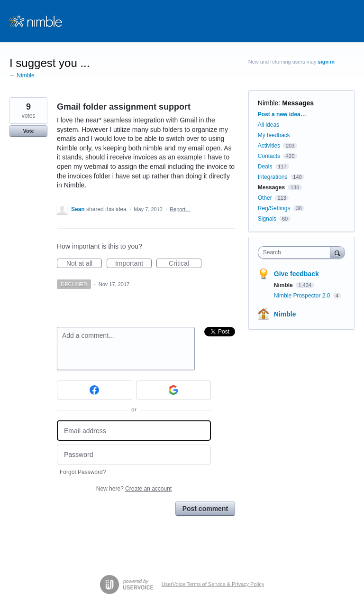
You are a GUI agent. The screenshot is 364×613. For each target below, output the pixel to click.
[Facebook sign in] (95, 390)
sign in (326, 62)
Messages (298, 103)
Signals (267, 219)
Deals (266, 167)
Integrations (273, 177)
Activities (269, 146)
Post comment (205, 509)
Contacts (269, 156)
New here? (134, 489)
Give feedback (296, 274)
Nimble (268, 103)
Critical (185, 264)
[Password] (134, 455)
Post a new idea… (282, 114)
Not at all (84, 264)
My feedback (274, 135)
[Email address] (134, 431)
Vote (28, 131)
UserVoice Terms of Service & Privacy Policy (213, 584)
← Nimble (22, 75)
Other (265, 198)
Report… (180, 209)
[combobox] (296, 252)
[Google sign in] (174, 390)
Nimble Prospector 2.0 (303, 296)
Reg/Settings (274, 208)
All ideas (268, 125)
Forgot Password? (83, 472)
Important (133, 264)
